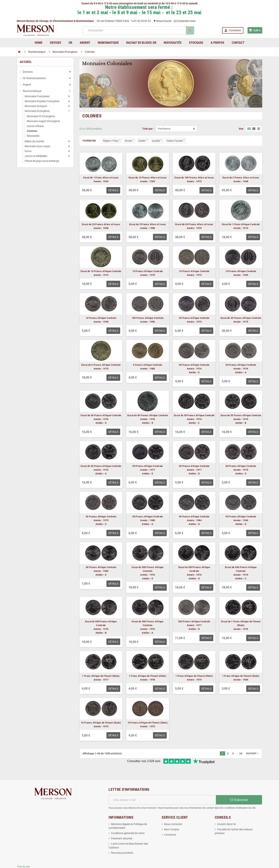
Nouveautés (173, 43)
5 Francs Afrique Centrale (148, 365)
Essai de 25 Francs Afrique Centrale (241, 318)
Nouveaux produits (122, 840)
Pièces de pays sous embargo (42, 161)
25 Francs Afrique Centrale (194, 318)
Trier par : (148, 129)
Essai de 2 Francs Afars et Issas (241, 178)
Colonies (32, 131)
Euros (28, 151)
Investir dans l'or (227, 812)
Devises (28, 72)
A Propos (217, 43)
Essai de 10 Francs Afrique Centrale (101, 271)
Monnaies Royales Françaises (42, 101)
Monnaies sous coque (37, 146)
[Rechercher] (138, 30)
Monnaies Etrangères (37, 111)
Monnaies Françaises (37, 96)
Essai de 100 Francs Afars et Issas (194, 178)
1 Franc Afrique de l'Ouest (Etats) (101, 676)
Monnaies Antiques (36, 106)
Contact (238, 43)
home (39, 43)
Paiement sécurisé (122, 826)
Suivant (253, 753)
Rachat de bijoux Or (141, 43)
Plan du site (24, 854)
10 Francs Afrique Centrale (148, 271)
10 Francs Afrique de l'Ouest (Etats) (101, 723)
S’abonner (239, 787)
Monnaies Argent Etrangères (43, 121)
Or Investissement (34, 78)
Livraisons (170, 822)
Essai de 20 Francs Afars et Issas (101, 224)
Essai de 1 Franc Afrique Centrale (241, 224)
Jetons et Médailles (36, 156)
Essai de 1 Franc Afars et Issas (101, 178)
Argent (27, 85)
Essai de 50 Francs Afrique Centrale (101, 415)
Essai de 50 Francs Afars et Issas (194, 224)
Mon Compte (172, 817)
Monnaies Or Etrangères (41, 116)
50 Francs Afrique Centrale (194, 365)
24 (241, 753)
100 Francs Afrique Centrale (148, 318)
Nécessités (33, 136)
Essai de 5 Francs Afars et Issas (148, 224)
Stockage (196, 43)
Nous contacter (173, 812)
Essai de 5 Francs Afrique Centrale (101, 365)
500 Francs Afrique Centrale (194, 621)
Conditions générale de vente (128, 821)
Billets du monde (34, 141)
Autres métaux (35, 126)
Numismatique (32, 91)
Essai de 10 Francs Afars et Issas (148, 178)
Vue (241, 129)
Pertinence (164, 129)
